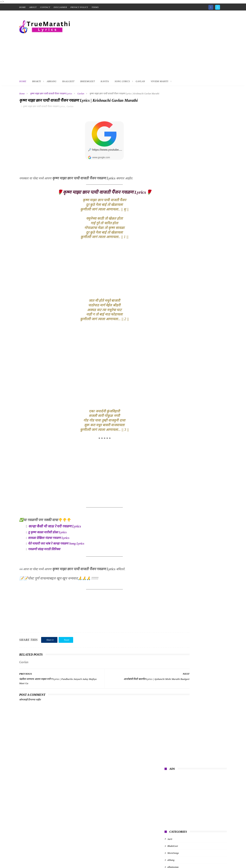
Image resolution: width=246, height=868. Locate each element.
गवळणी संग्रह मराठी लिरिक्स (44, 561)
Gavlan (140, 81)
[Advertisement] (156, 43)
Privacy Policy (79, 7)
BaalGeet (68, 81)
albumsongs (173, 194)
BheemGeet (88, 81)
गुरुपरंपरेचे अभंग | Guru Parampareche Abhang (190, 225)
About (33, 7)
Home (23, 81)
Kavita (105, 81)
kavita (170, 208)
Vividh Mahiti (159, 81)
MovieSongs (173, 179)
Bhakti (37, 81)
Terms (95, 7)
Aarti (170, 165)
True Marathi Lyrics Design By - (51, 858)
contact (45, 7)
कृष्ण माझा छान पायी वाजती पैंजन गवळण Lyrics (51, 94)
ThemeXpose (77, 858)
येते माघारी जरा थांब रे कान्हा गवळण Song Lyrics (56, 555)
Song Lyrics (122, 81)
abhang (171, 187)
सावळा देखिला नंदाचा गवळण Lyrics (49, 550)
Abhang (52, 81)
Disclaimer (60, 7)
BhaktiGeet (173, 172)
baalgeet (171, 201)
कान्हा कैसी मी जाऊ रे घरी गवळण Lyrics (55, 538)
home (23, 7)
